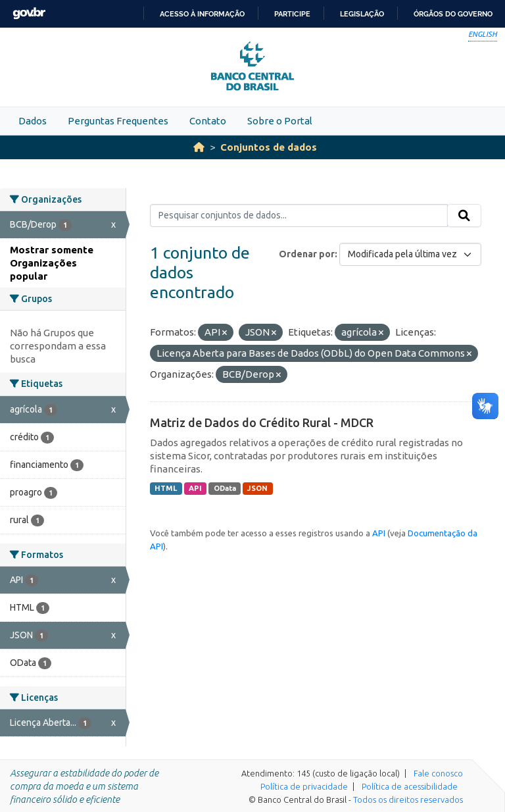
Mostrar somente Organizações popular (52, 263)
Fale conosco (438, 773)
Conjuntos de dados (269, 147)
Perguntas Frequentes (118, 121)
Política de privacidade (304, 786)
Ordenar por (307, 254)
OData (225, 488)
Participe (292, 14)
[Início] (199, 147)
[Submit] (464, 216)
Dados (33, 121)
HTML (166, 488)
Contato (208, 121)
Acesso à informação (202, 14)
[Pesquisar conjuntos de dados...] (299, 216)
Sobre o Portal (280, 121)
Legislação (362, 14)
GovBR (29, 13)
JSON (257, 488)
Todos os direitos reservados (408, 799)
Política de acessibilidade (410, 786)
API (195, 488)
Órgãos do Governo (453, 14)
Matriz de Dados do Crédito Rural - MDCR (262, 422)
